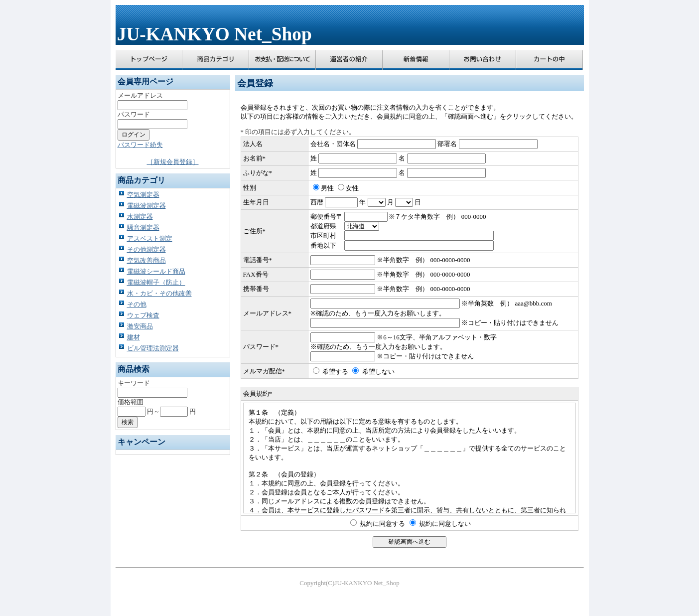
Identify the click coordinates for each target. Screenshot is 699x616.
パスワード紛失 (140, 145)
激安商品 (140, 326)
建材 (134, 337)
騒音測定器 (143, 228)
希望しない (378, 372)
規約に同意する (382, 524)
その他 (137, 304)
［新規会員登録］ (173, 162)
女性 (352, 188)
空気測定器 (143, 195)
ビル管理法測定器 (153, 348)
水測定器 (140, 217)
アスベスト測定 (150, 238)
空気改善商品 (146, 260)
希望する (335, 372)
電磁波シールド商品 (156, 271)
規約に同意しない (445, 524)
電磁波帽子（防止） (156, 282)
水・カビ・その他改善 (159, 293)
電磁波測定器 (146, 206)
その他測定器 (146, 249)
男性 (327, 188)
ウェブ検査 (143, 315)
